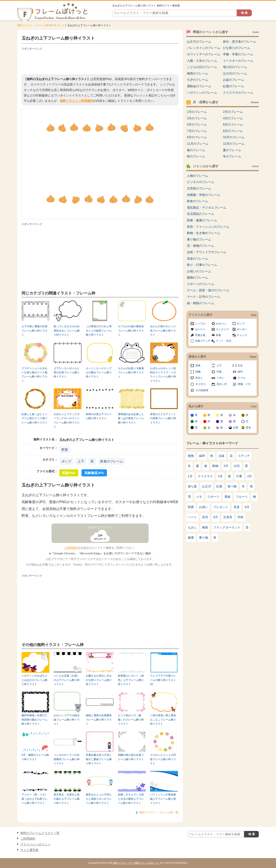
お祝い (204, 507)
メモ (199, 497)
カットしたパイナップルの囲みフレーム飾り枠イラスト (99, 373)
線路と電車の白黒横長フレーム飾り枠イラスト (99, 720)
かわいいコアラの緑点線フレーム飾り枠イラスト (67, 720)
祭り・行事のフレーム (202, 265)
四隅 (198, 372)
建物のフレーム (198, 277)
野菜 (65, 450)
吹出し (199, 378)
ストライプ (222, 329)
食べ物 (232, 486)
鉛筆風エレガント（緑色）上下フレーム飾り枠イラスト (131, 680)
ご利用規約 (71, 548)
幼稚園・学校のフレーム (204, 195)
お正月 (207, 486)
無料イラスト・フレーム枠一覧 (159, 812)
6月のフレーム (233, 124)
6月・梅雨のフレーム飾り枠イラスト (35, 757)
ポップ (60, 25)
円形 (219, 372)
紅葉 (219, 486)
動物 (215, 466)
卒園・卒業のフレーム (238, 54)
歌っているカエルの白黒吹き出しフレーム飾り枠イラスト (67, 331)
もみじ (192, 527)
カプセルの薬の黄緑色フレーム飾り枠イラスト (131, 331)
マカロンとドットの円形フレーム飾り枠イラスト (163, 759)
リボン (220, 378)
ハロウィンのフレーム (202, 93)
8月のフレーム (233, 131)
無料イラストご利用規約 (77, 101)
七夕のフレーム (198, 80)
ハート (192, 517)
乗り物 (204, 538)
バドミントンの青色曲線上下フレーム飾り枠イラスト (163, 799)
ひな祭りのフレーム (237, 48)
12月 (237, 466)
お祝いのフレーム (199, 271)
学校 (240, 517)
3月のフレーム (197, 118)
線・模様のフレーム (201, 303)
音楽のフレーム (198, 259)
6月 (247, 507)
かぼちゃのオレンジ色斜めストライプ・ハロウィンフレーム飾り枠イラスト (163, 375)
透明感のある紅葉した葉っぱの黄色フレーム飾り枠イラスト (131, 418)
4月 (220, 476)
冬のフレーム (232, 156)
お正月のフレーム (199, 42)
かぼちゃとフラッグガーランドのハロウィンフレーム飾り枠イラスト (67, 420)
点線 (221, 456)
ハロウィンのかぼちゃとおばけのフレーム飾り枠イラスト (34, 680)
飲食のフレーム (112, 461)
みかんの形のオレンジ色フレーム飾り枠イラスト (163, 331)
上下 (81, 461)
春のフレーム (196, 150)
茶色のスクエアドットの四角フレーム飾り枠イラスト (163, 418)
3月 (226, 466)
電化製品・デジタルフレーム (207, 208)
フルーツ (242, 497)
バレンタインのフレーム (204, 48)
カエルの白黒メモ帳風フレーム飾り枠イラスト (131, 373)
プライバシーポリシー (35, 844)
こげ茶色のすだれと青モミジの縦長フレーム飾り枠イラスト (99, 331)
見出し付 (222, 384)
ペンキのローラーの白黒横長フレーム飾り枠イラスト (67, 759)
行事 (239, 476)
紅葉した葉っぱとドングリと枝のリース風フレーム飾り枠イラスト (34, 418)
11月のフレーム (198, 144)
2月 (250, 476)
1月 (190, 476)
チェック (242, 335)
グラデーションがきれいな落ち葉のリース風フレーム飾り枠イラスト (34, 375)
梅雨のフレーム (198, 73)
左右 (240, 366)
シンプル (200, 324)
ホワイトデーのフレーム (204, 54)
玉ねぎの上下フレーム (100, 527)
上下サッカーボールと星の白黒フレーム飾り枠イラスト (67, 373)
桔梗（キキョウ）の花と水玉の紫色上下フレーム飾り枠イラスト (131, 799)
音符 (205, 517)
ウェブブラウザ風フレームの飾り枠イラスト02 (163, 680)
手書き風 (200, 335)
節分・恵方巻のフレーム (240, 42)
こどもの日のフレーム (202, 67)
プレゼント (221, 507)
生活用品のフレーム (201, 214)
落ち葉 (192, 486)
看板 (227, 497)
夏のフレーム (232, 150)
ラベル (241, 378)
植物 (191, 456)
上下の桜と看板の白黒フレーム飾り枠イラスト (34, 331)
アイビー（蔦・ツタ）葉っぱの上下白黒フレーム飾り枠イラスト (34, 799)
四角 (198, 366)
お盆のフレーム (234, 80)
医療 (191, 507)
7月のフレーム (197, 131)
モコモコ (201, 384)
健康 (191, 538)
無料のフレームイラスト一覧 (40, 833)
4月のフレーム (233, 118)
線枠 (202, 456)
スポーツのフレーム (201, 284)
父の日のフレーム (235, 73)
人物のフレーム (198, 176)
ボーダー (242, 329)
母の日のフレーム (235, 67)
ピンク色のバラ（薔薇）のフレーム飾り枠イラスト (131, 720)
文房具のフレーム (199, 188)
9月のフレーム (197, 137)
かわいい (221, 324)
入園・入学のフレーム (202, 61)
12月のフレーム (234, 144)
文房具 (228, 517)
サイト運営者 (29, 850)
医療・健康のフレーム (202, 220)
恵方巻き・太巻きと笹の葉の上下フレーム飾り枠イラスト (67, 799)
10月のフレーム (234, 137)
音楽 (237, 507)
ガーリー (200, 329)
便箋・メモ (244, 384)
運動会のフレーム (199, 86)
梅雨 (205, 527)
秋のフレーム (196, 156)
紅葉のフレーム (234, 86)
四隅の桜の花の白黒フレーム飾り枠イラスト (131, 757)
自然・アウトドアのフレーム (207, 252)
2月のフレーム (233, 112)
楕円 (240, 372)
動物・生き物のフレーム (204, 233)
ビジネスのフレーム (201, 182)
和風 (218, 335)
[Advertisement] (100, 61)
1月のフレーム (197, 112)
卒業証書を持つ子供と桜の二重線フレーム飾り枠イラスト (99, 759)
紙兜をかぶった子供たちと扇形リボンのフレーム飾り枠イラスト (99, 799)
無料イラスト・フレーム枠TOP (35, 25)
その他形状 (202, 390)
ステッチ (244, 456)
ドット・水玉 (224, 341)
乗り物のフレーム (199, 239)
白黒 (236, 428)
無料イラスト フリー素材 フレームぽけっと (136, 863)
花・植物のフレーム (201, 246)
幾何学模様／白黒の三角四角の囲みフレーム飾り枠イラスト (34, 720)
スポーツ (213, 497)
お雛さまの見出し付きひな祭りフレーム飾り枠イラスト (99, 680)
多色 (248, 428)
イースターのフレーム (238, 61)
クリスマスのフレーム (238, 93)
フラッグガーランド (227, 527)
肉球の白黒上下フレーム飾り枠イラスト (99, 416)
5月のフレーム (197, 124)
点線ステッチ (203, 341)
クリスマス (205, 476)
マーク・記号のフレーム (204, 297)
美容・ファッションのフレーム (208, 227)
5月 (216, 517)
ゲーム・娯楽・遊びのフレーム (208, 290)
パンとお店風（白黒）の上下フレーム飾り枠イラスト (67, 680)
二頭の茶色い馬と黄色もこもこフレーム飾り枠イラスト (163, 720)
